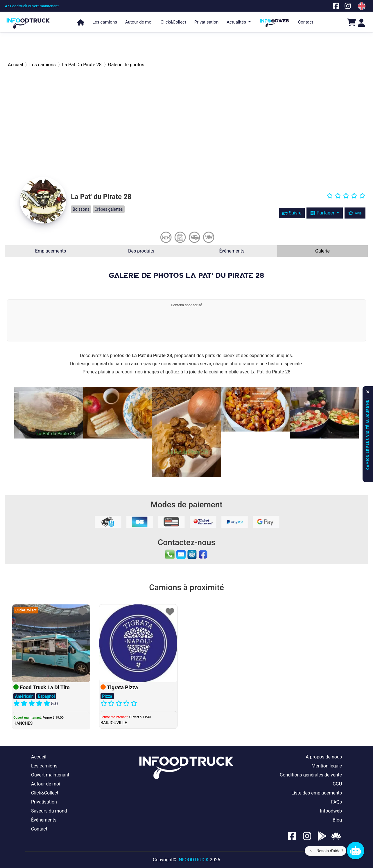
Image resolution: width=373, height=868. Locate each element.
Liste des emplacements (317, 793)
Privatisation (206, 22)
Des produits (141, 251)
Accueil (39, 757)
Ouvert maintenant (50, 775)
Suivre (292, 213)
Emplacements (51, 251)
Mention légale (327, 766)
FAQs (337, 802)
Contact (306, 22)
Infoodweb (331, 811)
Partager (323, 213)
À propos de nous (324, 757)
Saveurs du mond (49, 811)
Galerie (322, 251)
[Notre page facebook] (336, 6)
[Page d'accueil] (28, 21)
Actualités (237, 22)
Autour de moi (139, 22)
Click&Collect (173, 22)
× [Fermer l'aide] (311, 851)
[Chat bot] (356, 851)
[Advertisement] (186, 46)
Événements (232, 251)
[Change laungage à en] (362, 6)
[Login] (361, 22)
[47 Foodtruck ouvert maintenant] (32, 6)
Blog (337, 820)
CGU (337, 784)
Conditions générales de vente (311, 775)
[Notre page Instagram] (348, 6)
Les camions (105, 22)
